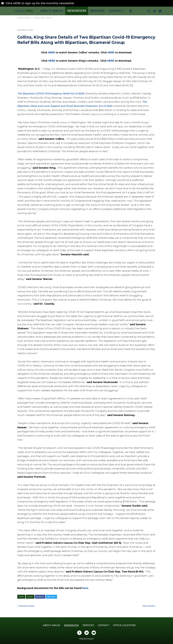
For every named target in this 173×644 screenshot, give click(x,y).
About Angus (52, 11)
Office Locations (124, 625)
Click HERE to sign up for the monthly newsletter (40, 3)
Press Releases (43, 18)
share (40, 597)
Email (30, 597)
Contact (116, 11)
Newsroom (77, 11)
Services (97, 11)
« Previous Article (26, 606)
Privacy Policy (86, 639)
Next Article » (149, 606)
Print (21, 597)
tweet (51, 597)
